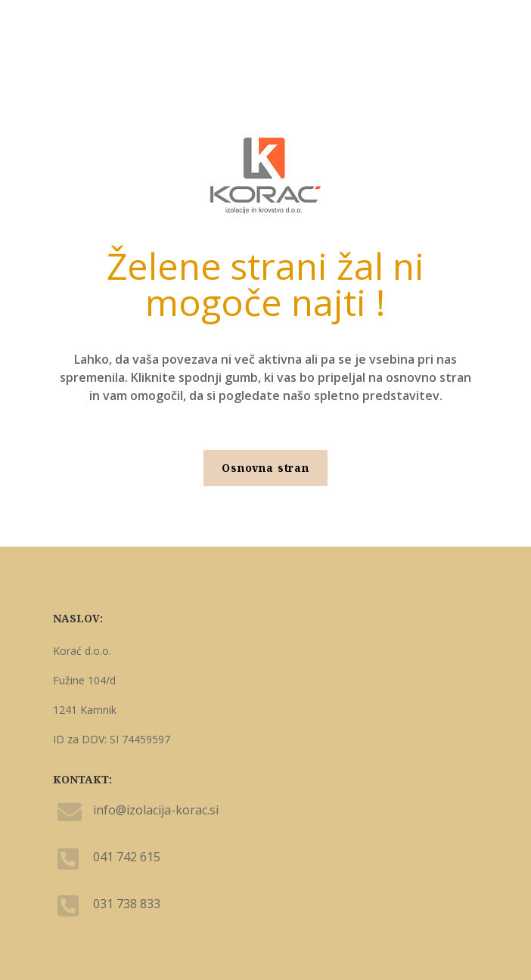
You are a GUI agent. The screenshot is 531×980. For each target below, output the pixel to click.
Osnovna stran (265, 468)
